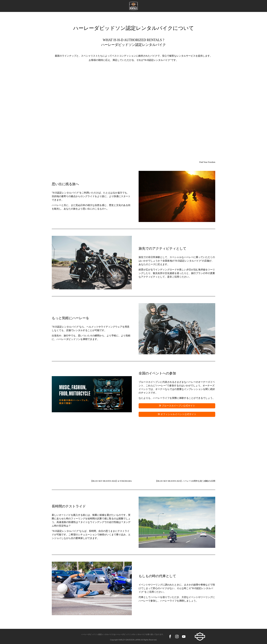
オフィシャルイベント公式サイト (178, 414)
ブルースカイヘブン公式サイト (178, 406)
